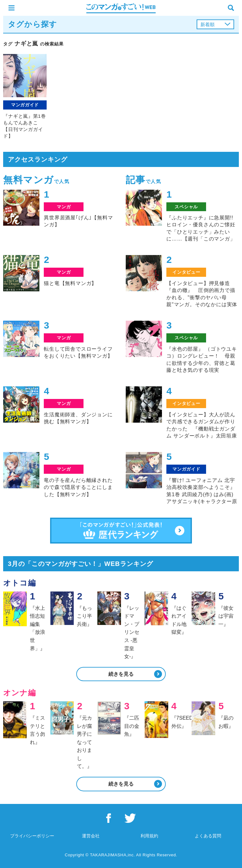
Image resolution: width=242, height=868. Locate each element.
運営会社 (91, 836)
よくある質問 (208, 836)
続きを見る (121, 674)
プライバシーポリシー (32, 836)
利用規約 (149, 836)
